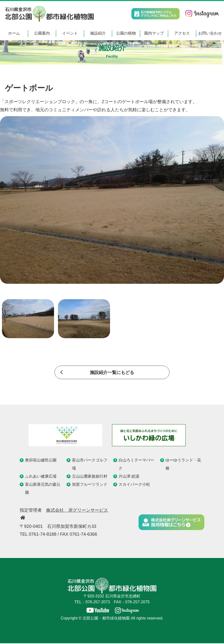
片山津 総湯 (129, 477)
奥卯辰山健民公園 (41, 460)
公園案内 (42, 33)
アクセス (182, 33)
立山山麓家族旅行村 (90, 477)
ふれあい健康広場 (41, 477)
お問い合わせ (210, 33)
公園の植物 (126, 33)
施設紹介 (98, 33)
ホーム (14, 33)
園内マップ (154, 33)
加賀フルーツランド (90, 485)
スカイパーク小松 (134, 485)
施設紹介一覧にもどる (112, 373)
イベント (70, 33)
